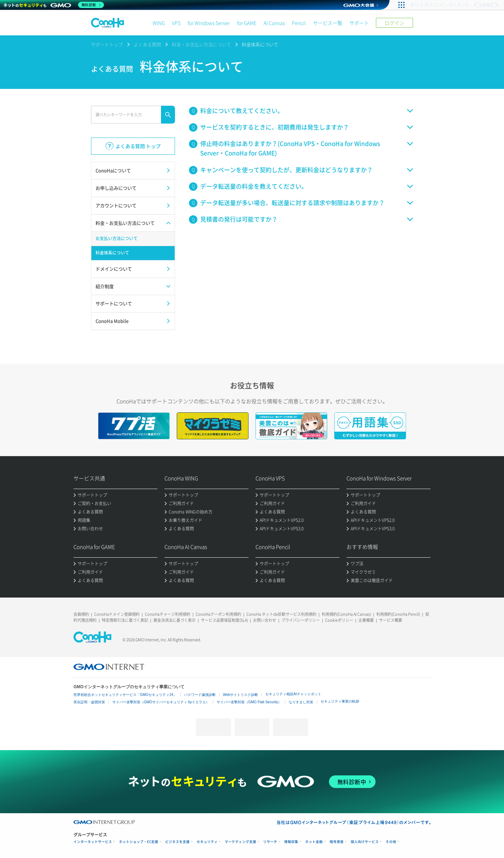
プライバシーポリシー (301, 620)
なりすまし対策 (301, 702)
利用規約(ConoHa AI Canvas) (346, 614)
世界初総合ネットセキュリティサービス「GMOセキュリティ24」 (125, 695)
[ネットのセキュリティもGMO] (54, 5)
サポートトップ (107, 44)
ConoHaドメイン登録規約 (117, 614)
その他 (391, 842)
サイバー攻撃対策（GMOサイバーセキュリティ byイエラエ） (161, 702)
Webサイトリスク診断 (240, 695)
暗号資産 (337, 842)
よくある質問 (147, 44)
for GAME (247, 23)
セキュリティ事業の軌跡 (340, 701)
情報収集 (291, 842)
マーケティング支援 (240, 842)
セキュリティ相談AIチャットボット (293, 694)
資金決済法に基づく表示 (174, 620)
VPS (176, 23)
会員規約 (81, 614)
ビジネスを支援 (177, 842)
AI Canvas (274, 23)
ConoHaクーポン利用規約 (218, 614)
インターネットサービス (93, 842)
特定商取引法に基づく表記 (125, 620)
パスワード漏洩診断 (200, 695)
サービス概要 (391, 620)
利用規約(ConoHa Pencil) (398, 614)
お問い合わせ (265, 620)
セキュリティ (207, 842)
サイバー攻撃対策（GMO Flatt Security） (249, 702)
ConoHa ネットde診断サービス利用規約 (281, 614)
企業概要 (366, 620)
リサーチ (270, 842)
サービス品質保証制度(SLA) (224, 620)
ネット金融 (314, 842)
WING (159, 23)
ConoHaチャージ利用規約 (168, 614)
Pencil (299, 23)
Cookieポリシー (339, 620)
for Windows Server (209, 23)
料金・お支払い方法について (201, 44)
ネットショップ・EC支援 (139, 842)
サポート (359, 23)
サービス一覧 (328, 23)
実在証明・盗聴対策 (89, 702)
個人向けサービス (365, 842)
